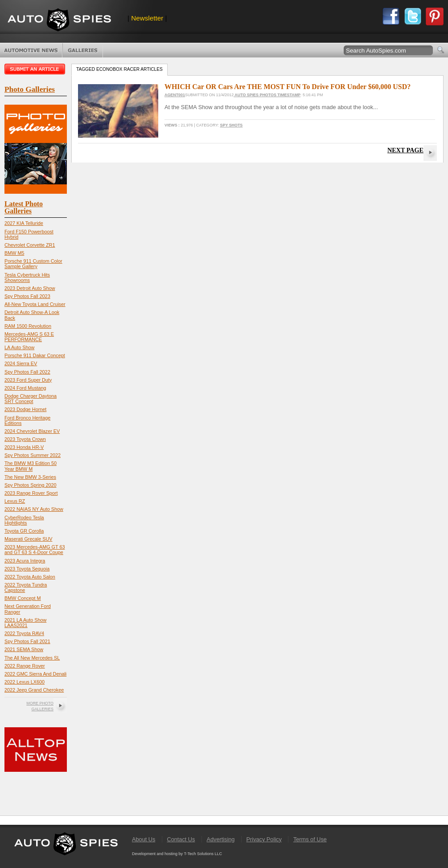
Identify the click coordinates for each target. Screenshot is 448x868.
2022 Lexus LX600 (25, 682)
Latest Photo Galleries (24, 207)
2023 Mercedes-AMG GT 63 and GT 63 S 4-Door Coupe (35, 550)
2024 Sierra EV (21, 363)
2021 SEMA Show (24, 649)
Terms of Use (310, 839)
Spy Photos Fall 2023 (27, 296)
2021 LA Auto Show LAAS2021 (25, 623)
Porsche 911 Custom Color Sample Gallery (33, 264)
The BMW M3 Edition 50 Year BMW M (31, 466)
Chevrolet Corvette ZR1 (30, 245)
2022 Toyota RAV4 (24, 633)
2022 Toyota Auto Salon (30, 577)
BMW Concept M (23, 598)
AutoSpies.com (59, 21)
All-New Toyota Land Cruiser (35, 304)
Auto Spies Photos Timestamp (267, 95)
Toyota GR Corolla (24, 531)
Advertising (221, 839)
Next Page (405, 150)
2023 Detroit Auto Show (30, 288)
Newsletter (147, 18)
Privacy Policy (264, 839)
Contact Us (181, 839)
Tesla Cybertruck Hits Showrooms (27, 277)
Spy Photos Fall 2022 (27, 372)
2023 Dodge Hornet (25, 409)
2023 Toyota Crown (25, 439)
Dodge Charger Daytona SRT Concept (31, 399)
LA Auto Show (19, 347)
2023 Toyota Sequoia (27, 569)
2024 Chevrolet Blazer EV (32, 431)
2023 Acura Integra (25, 561)
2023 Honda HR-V (24, 447)
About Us (144, 839)
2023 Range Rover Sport (31, 493)
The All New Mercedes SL (32, 658)
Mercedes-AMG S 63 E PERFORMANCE (29, 337)
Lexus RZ (15, 501)
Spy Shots (232, 125)
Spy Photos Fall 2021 (27, 641)
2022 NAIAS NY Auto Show (34, 509)
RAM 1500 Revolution (28, 326)
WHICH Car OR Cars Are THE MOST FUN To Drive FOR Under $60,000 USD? (288, 87)
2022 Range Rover (25, 666)
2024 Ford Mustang (25, 388)
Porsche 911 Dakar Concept (35, 355)
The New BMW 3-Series (30, 477)
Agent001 (175, 95)
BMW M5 (14, 253)
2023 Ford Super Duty (28, 380)
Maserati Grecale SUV (28, 539)
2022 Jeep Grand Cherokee (34, 690)
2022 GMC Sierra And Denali (35, 674)
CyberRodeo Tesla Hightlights (24, 520)
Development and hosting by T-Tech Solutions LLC (177, 854)
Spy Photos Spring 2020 (30, 485)
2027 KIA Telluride (24, 223)
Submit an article (36, 69)
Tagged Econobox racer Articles (119, 69)
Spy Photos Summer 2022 (33, 455)
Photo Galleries (83, 50)
